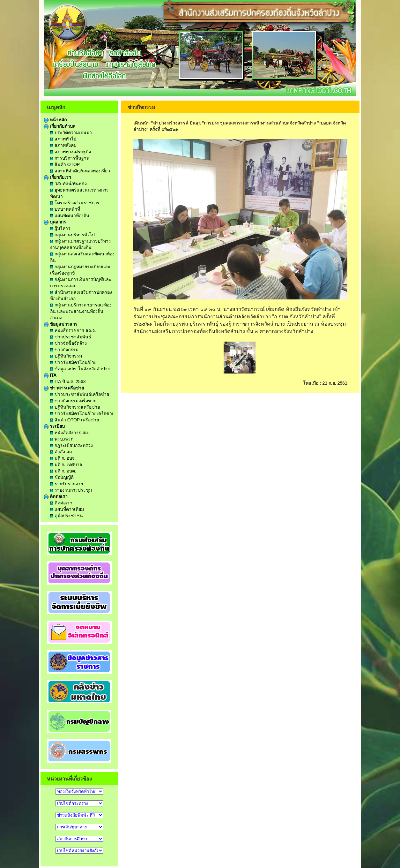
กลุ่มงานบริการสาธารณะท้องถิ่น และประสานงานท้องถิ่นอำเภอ (81, 311)
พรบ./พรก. (62, 439)
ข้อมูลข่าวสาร (61, 324)
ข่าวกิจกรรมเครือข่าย (73, 401)
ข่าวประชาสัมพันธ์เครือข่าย (80, 394)
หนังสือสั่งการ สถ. (70, 433)
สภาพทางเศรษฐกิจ (70, 152)
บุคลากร (55, 222)
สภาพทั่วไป (63, 139)
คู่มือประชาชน (67, 516)
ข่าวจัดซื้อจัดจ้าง (68, 343)
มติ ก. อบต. (63, 471)
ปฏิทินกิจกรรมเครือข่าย (75, 407)
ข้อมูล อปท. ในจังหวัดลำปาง (80, 369)
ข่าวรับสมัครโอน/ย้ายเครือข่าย (82, 413)
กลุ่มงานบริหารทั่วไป (72, 235)
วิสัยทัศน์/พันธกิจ (68, 184)
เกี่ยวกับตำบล (60, 126)
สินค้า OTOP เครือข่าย (74, 420)
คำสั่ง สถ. (62, 452)
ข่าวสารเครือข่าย (64, 388)
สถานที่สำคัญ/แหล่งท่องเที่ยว (80, 171)
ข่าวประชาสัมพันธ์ (71, 337)
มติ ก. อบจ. (63, 458)
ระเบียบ (54, 426)
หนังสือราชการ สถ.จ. (73, 330)
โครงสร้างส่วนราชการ (75, 203)
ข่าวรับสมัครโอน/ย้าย (73, 362)
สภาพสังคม (63, 145)
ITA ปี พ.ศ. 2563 (68, 381)
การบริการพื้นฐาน (70, 158)
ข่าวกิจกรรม (64, 350)
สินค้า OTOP (65, 164)
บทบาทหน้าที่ (65, 209)
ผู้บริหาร (60, 228)
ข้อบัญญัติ (62, 477)
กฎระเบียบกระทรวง (71, 445)
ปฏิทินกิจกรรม (66, 356)
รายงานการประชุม (71, 490)
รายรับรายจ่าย (67, 484)
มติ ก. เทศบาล (66, 464)
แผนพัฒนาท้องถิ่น (70, 215)
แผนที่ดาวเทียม (67, 509)
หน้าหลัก (55, 120)
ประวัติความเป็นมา (71, 132)
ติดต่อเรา (56, 496)
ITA (50, 375)
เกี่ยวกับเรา (57, 177)
